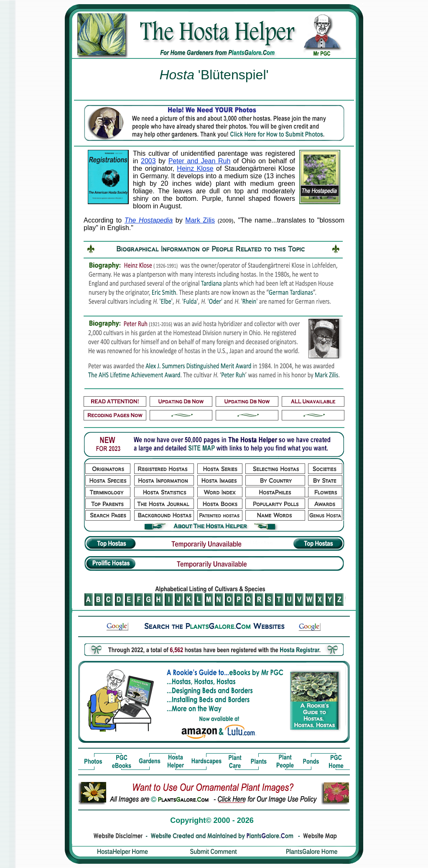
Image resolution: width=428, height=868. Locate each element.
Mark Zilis (200, 220)
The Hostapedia (149, 220)
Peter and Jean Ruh (200, 161)
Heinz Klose (195, 168)
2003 (148, 161)
